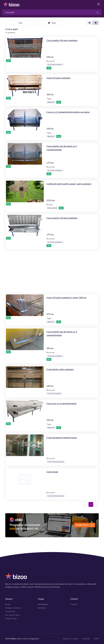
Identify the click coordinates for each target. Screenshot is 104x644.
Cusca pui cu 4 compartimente (63, 403)
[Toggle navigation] (99, 4)
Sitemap (86, 639)
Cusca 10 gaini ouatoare (60, 78)
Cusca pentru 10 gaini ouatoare (64, 218)
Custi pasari (53, 472)
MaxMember (43, 604)
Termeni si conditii (70, 639)
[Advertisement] (52, 272)
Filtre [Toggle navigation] (20, 23)
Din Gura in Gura (12, 615)
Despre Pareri (11, 619)
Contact (74, 604)
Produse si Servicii (13, 608)
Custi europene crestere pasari (63, 438)
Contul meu (10, 612)
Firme (8, 604)
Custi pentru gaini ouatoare (61, 369)
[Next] (96, 504)
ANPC (96, 639)
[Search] (47, 12)
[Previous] (86, 504)
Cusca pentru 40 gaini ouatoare (64, 40)
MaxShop (42, 608)
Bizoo (14, 639)
